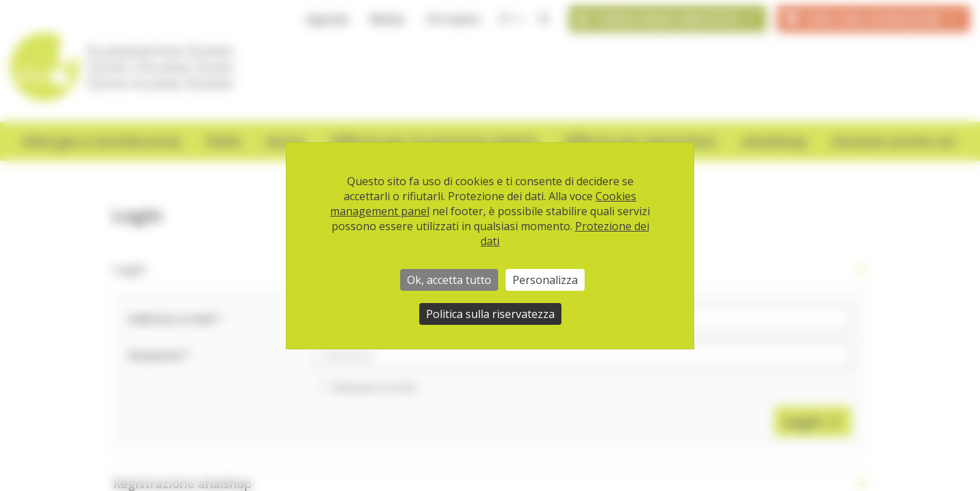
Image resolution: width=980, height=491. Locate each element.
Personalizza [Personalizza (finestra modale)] (545, 280)
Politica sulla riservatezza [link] (490, 314)
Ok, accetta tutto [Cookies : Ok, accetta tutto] (449, 280)
